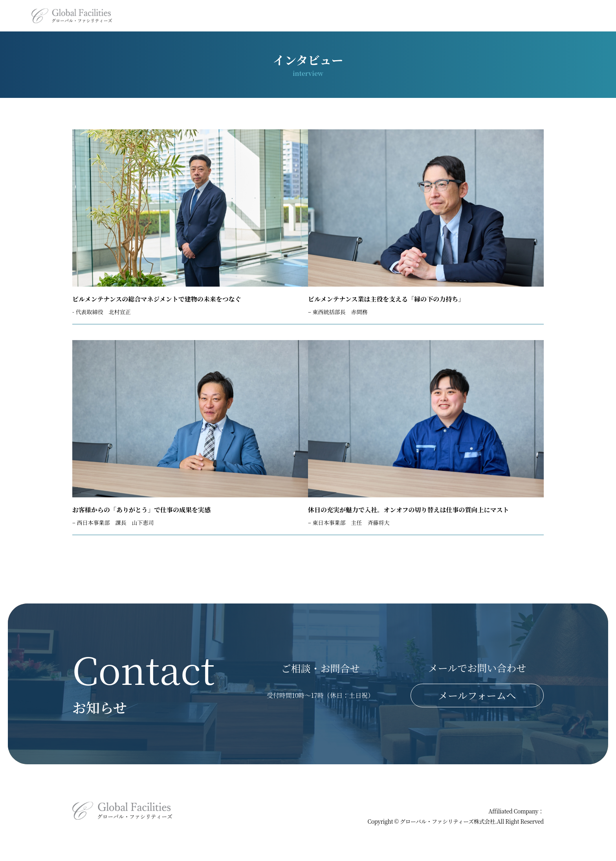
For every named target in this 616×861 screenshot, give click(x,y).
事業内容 (305, 16)
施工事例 (393, 16)
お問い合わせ (577, 16)
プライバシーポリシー (517, 807)
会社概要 (349, 16)
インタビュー (488, 16)
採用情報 (438, 16)
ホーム (264, 16)
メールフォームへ (477, 705)
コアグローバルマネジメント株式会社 (498, 821)
